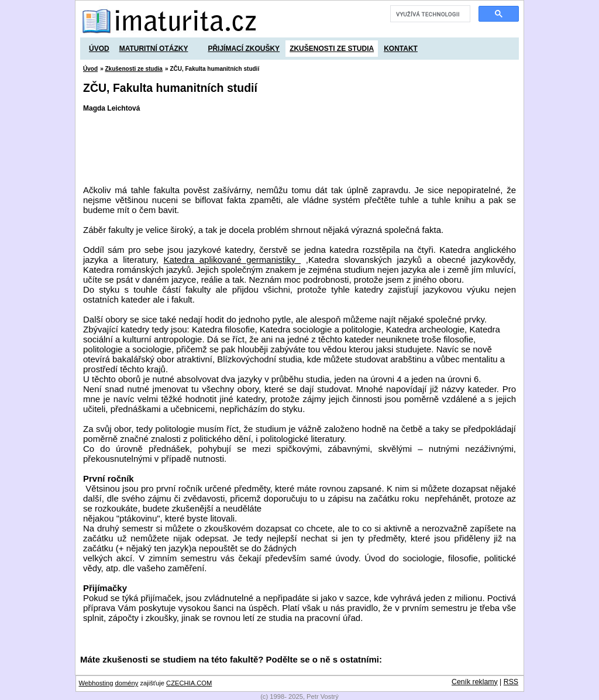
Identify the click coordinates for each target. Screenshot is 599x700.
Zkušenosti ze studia (332, 49)
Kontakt (401, 49)
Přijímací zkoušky (244, 49)
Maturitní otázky (154, 49)
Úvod (99, 49)
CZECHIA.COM (189, 683)
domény (127, 683)
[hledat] (429, 14)
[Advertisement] (296, 148)
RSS (511, 682)
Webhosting (96, 683)
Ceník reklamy (475, 682)
